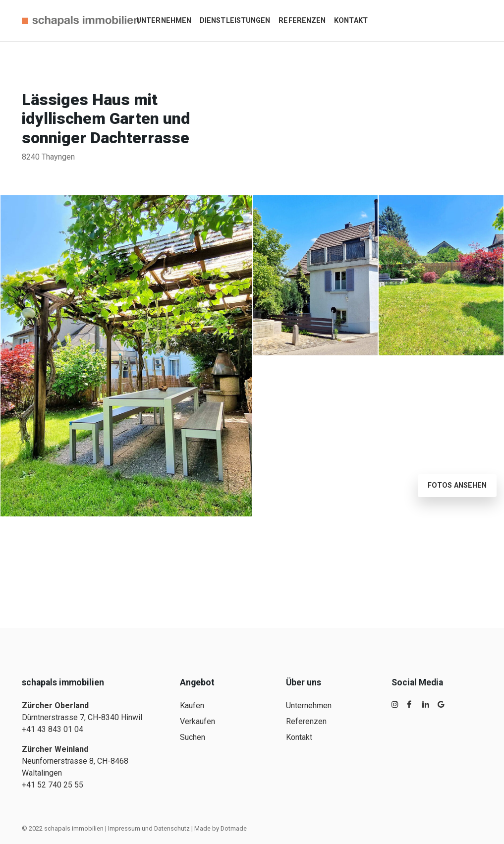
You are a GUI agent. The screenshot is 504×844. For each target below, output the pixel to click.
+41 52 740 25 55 (53, 785)
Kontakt (351, 21)
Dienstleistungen (235, 21)
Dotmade (234, 828)
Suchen (193, 737)
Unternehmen (164, 21)
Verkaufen (197, 721)
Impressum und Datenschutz (149, 828)
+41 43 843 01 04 (53, 729)
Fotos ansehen (457, 485)
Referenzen (302, 21)
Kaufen (192, 705)
